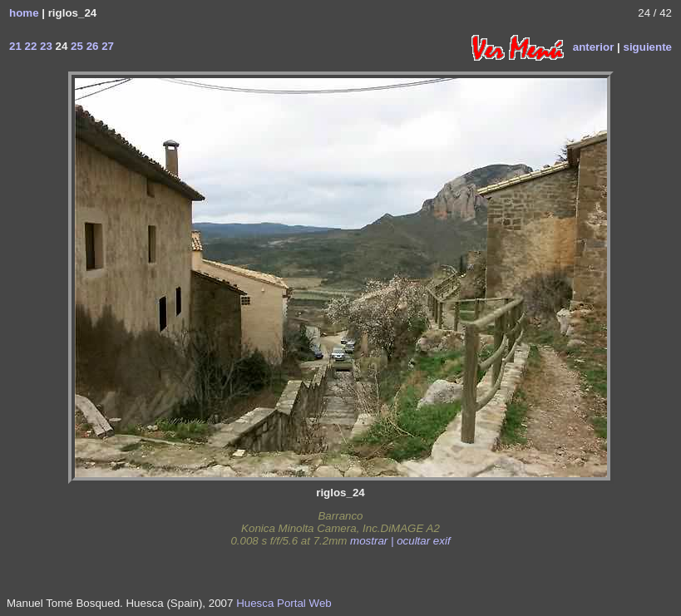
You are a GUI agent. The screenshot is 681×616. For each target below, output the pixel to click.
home (24, 13)
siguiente (647, 46)
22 (30, 46)
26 (91, 46)
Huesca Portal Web (284, 603)
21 (15, 46)
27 (106, 46)
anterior (594, 46)
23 (44, 46)
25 (75, 46)
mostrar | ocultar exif (400, 541)
